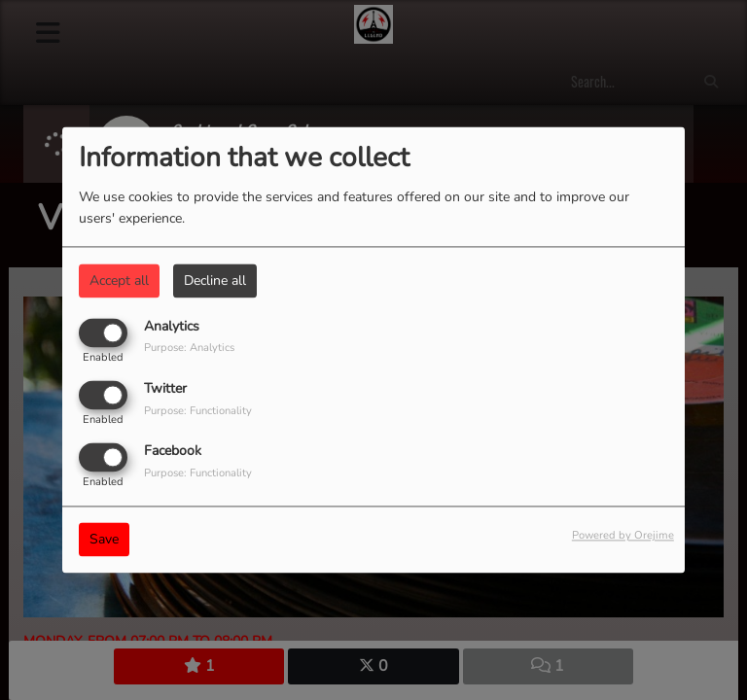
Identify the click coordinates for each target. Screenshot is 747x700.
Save (104, 540)
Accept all (119, 280)
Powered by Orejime (623, 536)
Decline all (215, 280)
